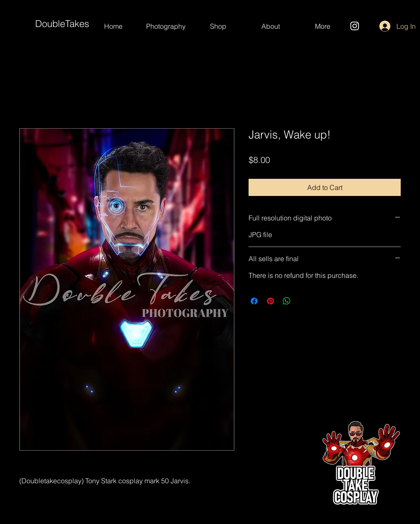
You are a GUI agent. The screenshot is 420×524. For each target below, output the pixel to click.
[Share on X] (303, 301)
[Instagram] (355, 26)
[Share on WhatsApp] (287, 301)
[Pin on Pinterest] (270, 301)
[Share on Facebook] (254, 301)
